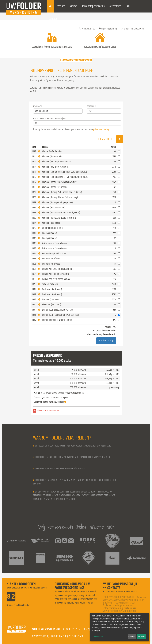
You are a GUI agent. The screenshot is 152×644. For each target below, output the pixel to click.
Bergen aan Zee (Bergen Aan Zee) (57, 279)
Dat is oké (141, 637)
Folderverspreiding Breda (116, 597)
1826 (34, 218)
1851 (34, 254)
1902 (34, 294)
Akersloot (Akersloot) (52, 305)
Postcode (91, 106)
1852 (34, 259)
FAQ (128, 6)
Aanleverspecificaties (93, 6)
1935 (34, 320)
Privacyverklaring (40, 636)
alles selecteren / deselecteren (100, 334)
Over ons (61, 6)
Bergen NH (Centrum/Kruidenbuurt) (58, 269)
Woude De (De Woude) (52, 151)
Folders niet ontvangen (132, 29)
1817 (34, 187)
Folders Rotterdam (138, 597)
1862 (34, 274)
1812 (34, 162)
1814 (34, 172)
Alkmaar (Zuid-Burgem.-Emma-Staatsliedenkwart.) (64, 172)
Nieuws (73, 6)
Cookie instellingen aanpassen (67, 636)
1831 (34, 233)
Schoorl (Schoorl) (50, 284)
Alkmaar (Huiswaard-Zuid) (54, 208)
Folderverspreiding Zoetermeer (119, 608)
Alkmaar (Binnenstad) (52, 156)
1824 (34, 208)
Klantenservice (87, 29)
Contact (53, 19)
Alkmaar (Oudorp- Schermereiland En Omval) (62, 192)
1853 (34, 264)
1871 (34, 284)
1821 (34, 192)
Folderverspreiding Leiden (124, 603)
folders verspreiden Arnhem (114, 600)
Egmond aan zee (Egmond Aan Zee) (58, 310)
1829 (34, 228)
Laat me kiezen (97, 637)
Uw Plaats (38, 106)
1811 (34, 156)
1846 (34, 243)
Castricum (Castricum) (52, 289)
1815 (34, 177)
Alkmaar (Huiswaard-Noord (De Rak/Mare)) (61, 213)
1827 (34, 223)
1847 (34, 248)
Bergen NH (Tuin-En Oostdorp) (56, 274)
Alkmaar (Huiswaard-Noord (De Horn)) (59, 218)
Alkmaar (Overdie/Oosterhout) (56, 167)
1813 (34, 167)
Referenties (115, 6)
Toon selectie (111, 139)
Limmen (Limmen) (50, 300)
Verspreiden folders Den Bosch (119, 611)
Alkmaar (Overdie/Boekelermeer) (57, 162)
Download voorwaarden (48, 411)
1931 (34, 310)
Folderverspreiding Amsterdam (118, 606)
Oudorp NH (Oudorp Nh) (53, 228)
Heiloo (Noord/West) (51, 259)
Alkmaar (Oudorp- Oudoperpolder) (57, 202)
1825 (34, 213)
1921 (34, 305)
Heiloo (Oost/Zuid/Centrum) (55, 254)
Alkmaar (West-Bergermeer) (54, 187)
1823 (34, 202)
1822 (34, 197)
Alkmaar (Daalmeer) (51, 223)
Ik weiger (132, 637)
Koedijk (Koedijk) (50, 233)
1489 (34, 151)
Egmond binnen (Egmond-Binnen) (58, 320)
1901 (34, 289)
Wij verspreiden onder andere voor (76, 527)
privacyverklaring (101, 129)
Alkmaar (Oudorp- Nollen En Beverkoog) (60, 197)
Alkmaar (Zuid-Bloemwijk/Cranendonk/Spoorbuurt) (65, 177)
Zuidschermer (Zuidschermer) (55, 243)
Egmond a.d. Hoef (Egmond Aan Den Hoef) (61, 315)
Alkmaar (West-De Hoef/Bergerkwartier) (60, 182)
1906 (34, 300)
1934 (34, 315)
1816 (34, 182)
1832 (34, 238)
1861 (34, 269)
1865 (34, 279)
